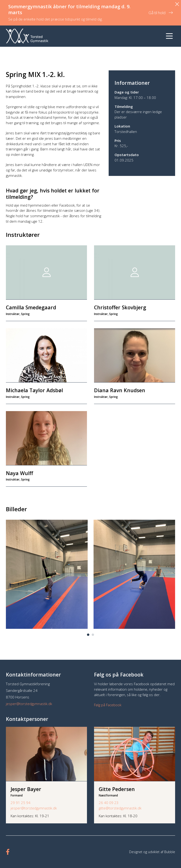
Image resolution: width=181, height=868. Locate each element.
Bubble (170, 852)
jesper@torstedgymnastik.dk (29, 704)
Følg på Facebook (108, 705)
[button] (88, 635)
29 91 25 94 (21, 803)
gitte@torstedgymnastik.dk (120, 808)
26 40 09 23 (109, 803)
